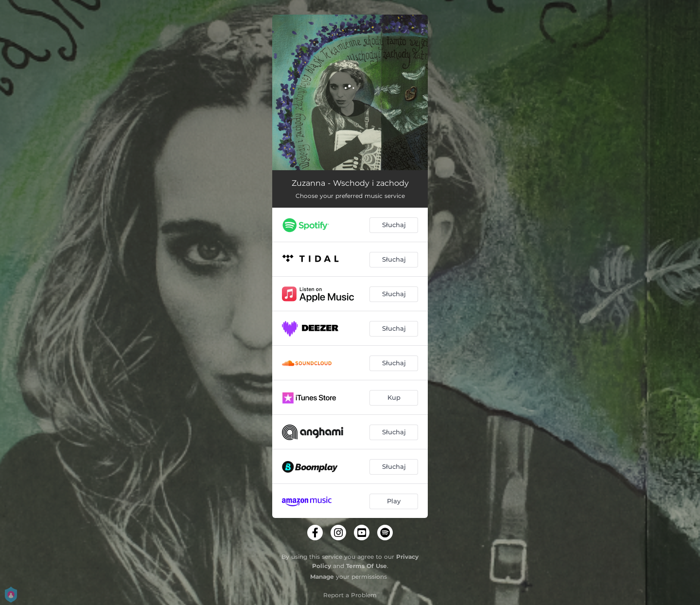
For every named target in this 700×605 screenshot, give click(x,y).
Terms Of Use (367, 566)
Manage (322, 577)
